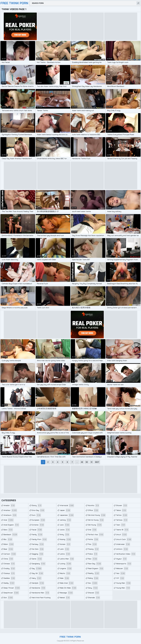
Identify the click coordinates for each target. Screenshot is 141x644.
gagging (38, 554)
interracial (67, 505)
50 (87, 462)
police (93, 554)
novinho (94, 505)
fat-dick (38, 549)
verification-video (126, 554)
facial (37, 530)
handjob (38, 583)
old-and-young (97, 515)
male (65, 578)
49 (82, 462)
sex (93, 583)
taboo (121, 510)
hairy (37, 578)
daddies (9, 578)
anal (9, 520)
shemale (94, 598)
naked (65, 598)
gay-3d (38, 573)
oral (92, 530)
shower (122, 505)
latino (65, 554)
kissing (65, 539)
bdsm (9, 544)
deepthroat (11, 593)
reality (94, 573)
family (37, 535)
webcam (122, 569)
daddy (9, 583)
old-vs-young (96, 520)
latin (65, 549)
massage (66, 593)
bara (8, 530)
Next (97, 462)
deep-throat (12, 588)
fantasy (38, 544)
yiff (120, 578)
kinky (65, 535)
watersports (124, 564)
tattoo (122, 515)
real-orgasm (96, 569)
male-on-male (68, 588)
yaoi (121, 573)
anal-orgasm (11, 525)
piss (92, 544)
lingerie (66, 569)
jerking (66, 520)
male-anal (67, 583)
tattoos (122, 520)
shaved (94, 593)
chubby (9, 569)
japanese (67, 515)
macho (65, 573)
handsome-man (41, 593)
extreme (38, 525)
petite (93, 539)
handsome (39, 588)
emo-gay (38, 510)
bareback (11, 535)
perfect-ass (96, 535)
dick (8, 598)
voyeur (122, 559)
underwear (123, 544)
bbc (8, 539)
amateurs (10, 515)
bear (8, 549)
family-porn (39, 539)
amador (9, 505)
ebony (37, 505)
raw (93, 559)
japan (65, 510)
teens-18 (122, 530)
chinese (9, 564)
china (8, 559)
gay (37, 569)
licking (66, 564)
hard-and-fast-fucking (44, 597)
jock (65, 525)
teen (121, 525)
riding (93, 578)
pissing (93, 549)
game (37, 559)
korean (65, 544)
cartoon (10, 554)
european (38, 520)
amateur (10, 510)
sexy (93, 588)
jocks (65, 530)
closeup (9, 573)
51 (92, 462)
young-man (123, 583)
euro (36, 515)
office (93, 510)
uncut (122, 535)
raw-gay (95, 564)
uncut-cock (124, 539)
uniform (122, 549)
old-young (95, 525)
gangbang (39, 564)
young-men (123, 588)
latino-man (67, 559)
